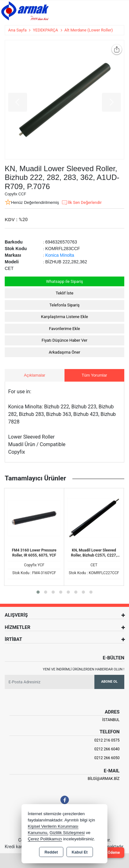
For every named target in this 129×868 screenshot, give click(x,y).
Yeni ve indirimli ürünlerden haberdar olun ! (84, 669)
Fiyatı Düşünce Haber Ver (64, 340)
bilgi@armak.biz (104, 779)
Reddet (51, 852)
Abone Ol (109, 682)
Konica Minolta (60, 255)
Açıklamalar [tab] (35, 375)
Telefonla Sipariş (64, 305)
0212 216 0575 (107, 740)
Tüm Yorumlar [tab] (95, 375)
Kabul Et (80, 852)
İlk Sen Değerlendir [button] (81, 203)
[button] (38, 592)
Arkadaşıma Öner (64, 352)
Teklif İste (64, 293)
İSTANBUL (111, 720)
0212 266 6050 (107, 758)
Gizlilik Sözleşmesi (67, 833)
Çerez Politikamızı (45, 839)
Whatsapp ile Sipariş (64, 281)
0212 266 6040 (107, 749)
